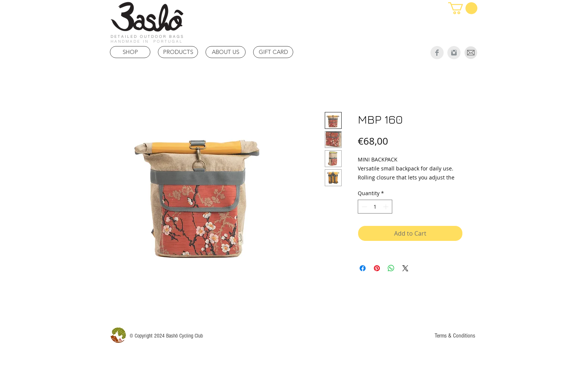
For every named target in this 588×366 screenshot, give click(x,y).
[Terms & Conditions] (455, 335)
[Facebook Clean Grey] (437, 53)
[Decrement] (364, 207)
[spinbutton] (375, 207)
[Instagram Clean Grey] (454, 53)
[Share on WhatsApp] (391, 268)
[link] (463, 8)
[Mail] (471, 53)
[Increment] (386, 207)
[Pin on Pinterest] (377, 268)
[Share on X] (405, 268)
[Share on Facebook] (363, 268)
